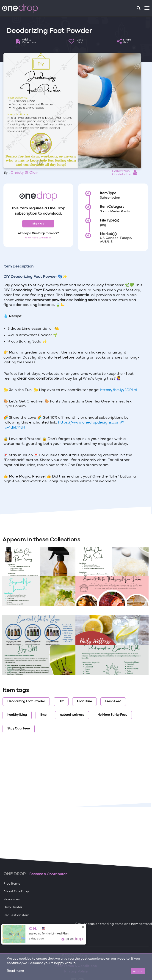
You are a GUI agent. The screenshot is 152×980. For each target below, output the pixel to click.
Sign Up (38, 224)
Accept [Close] (138, 971)
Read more (15, 971)
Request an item (16, 915)
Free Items (12, 884)
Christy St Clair (24, 173)
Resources (12, 900)
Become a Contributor (48, 874)
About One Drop (16, 892)
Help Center (13, 907)
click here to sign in (38, 238)
